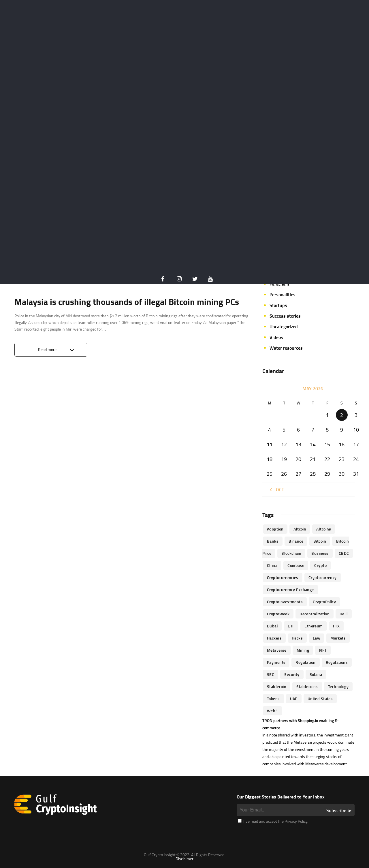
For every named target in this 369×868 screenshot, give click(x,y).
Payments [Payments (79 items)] (276, 662)
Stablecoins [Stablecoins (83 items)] (307, 686)
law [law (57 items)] (317, 638)
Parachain (279, 284)
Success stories (285, 316)
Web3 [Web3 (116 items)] (272, 711)
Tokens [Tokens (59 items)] (273, 699)
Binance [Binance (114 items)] (296, 541)
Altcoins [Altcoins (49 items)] (324, 529)
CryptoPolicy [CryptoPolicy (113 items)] (324, 602)
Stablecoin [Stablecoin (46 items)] (277, 686)
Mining (276, 263)
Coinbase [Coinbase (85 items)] (296, 565)
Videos (276, 337)
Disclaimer (184, 859)
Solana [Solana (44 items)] (316, 674)
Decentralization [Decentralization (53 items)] (315, 614)
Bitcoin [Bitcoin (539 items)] (320, 541)
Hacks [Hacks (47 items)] (297, 638)
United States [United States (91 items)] (320, 699)
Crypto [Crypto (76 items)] (320, 565)
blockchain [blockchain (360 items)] (291, 553)
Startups (278, 305)
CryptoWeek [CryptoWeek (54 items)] (278, 614)
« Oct (276, 490)
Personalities (283, 295)
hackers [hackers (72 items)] (274, 638)
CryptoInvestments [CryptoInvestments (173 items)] (285, 602)
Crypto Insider (56, 280)
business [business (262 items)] (320, 553)
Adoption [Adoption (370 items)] (275, 529)
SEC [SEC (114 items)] (271, 674)
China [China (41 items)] (272, 565)
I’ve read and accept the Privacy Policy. (273, 821)
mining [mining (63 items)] (303, 650)
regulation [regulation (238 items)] (305, 662)
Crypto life (26, 280)
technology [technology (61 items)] (338, 686)
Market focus (283, 252)
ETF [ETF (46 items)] (291, 626)
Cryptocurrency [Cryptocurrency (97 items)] (323, 577)
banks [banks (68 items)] (273, 541)
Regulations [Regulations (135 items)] (337, 662)
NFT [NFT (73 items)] (323, 650)
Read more (47, 349)
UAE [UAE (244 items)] (294, 699)
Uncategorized (284, 327)
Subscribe (336, 810)
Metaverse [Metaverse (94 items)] (277, 650)
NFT (273, 273)
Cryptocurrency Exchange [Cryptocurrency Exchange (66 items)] (290, 589)
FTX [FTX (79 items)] (336, 626)
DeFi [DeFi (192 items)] (344, 614)
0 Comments (243, 280)
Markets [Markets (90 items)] (338, 638)
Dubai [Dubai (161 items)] (272, 626)
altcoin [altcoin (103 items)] (300, 529)
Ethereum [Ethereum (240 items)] (314, 626)
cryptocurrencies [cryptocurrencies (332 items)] (283, 577)
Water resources (286, 348)
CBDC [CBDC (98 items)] (344, 553)
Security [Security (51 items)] (292, 674)
